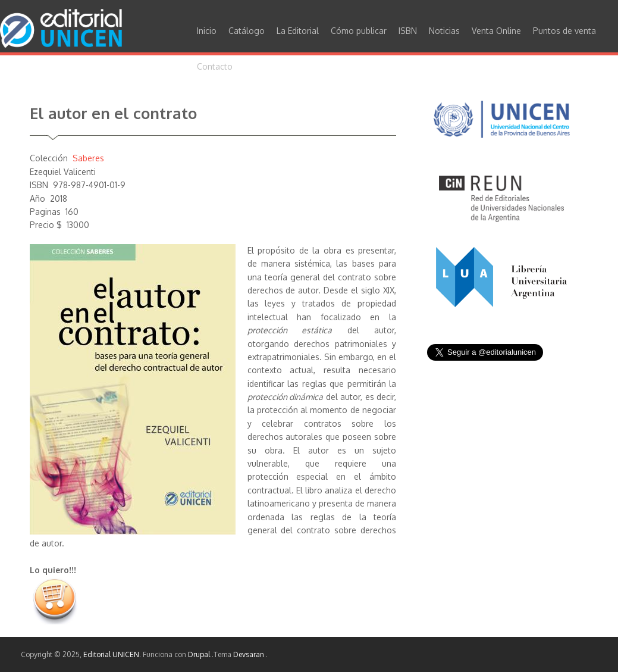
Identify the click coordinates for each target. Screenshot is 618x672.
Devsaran (250, 654)
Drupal (200, 654)
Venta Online (496, 31)
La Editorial (298, 31)
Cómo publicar (359, 31)
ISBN (408, 31)
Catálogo (247, 31)
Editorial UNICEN (111, 654)
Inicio (207, 31)
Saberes (88, 158)
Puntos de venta (564, 31)
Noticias (444, 31)
